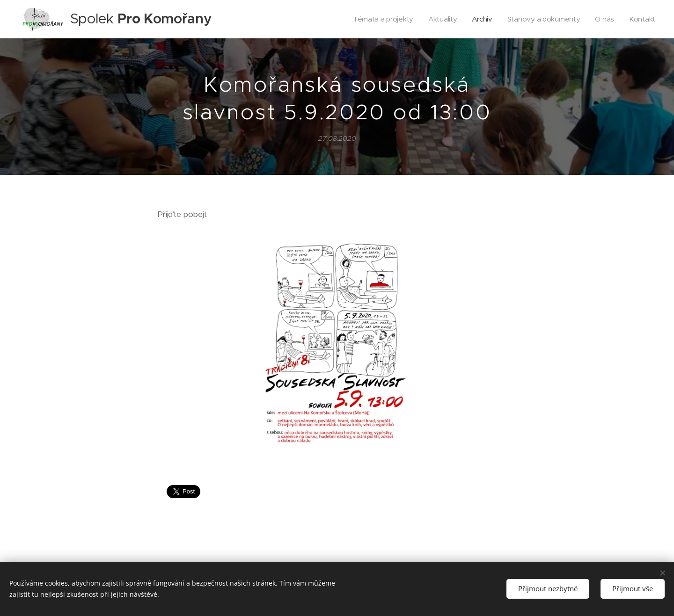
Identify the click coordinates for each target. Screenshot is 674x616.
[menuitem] (378, 19)
